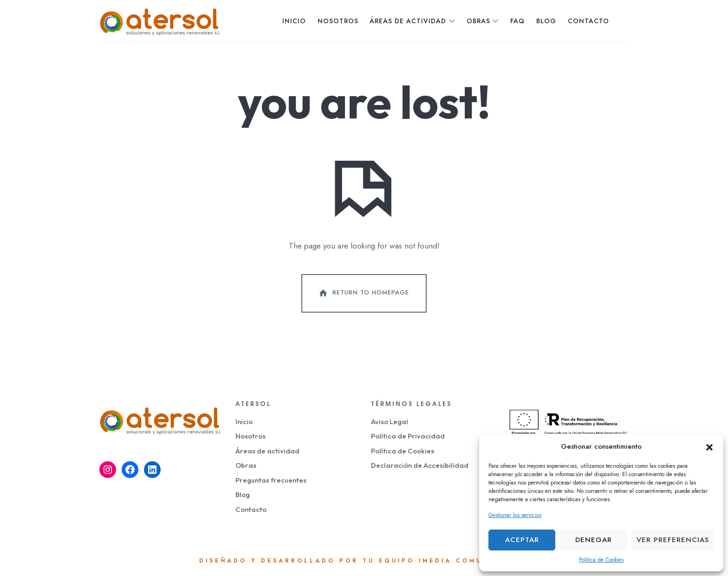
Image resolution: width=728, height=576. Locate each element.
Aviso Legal (390, 422)
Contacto (251, 509)
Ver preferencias (673, 540)
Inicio (244, 422)
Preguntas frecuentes (271, 480)
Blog (243, 494)
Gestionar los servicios (515, 515)
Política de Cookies (601, 560)
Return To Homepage (363, 293)
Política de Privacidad (408, 436)
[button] (709, 446)
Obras (246, 465)
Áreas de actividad (267, 451)
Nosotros (250, 436)
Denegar (594, 540)
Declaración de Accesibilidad (420, 465)
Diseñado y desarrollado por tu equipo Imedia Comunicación (364, 561)
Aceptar (522, 540)
